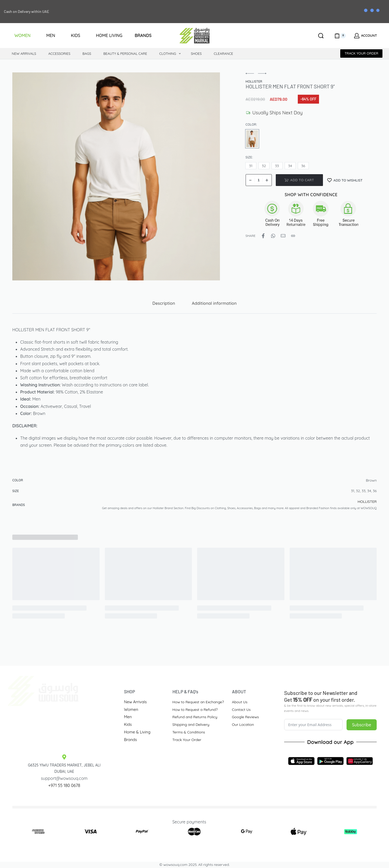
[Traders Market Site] (64, 726)
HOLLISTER (367, 502)
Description (164, 303)
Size (249, 157)
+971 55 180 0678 (64, 785)
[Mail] (283, 236)
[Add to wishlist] (345, 180)
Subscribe (362, 725)
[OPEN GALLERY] (116, 176)
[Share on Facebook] (263, 236)
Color (251, 124)
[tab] (164, 303)
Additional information (214, 303)
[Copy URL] (293, 236)
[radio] (252, 139)
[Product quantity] (259, 180)
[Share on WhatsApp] (273, 236)
